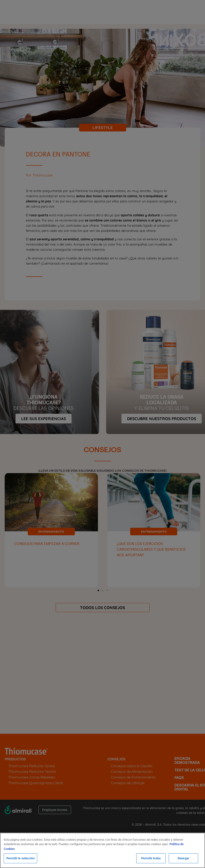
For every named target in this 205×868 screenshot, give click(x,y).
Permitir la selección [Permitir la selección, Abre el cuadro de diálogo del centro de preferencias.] (20, 858)
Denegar (183, 858)
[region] (102, 850)
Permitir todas (151, 858)
